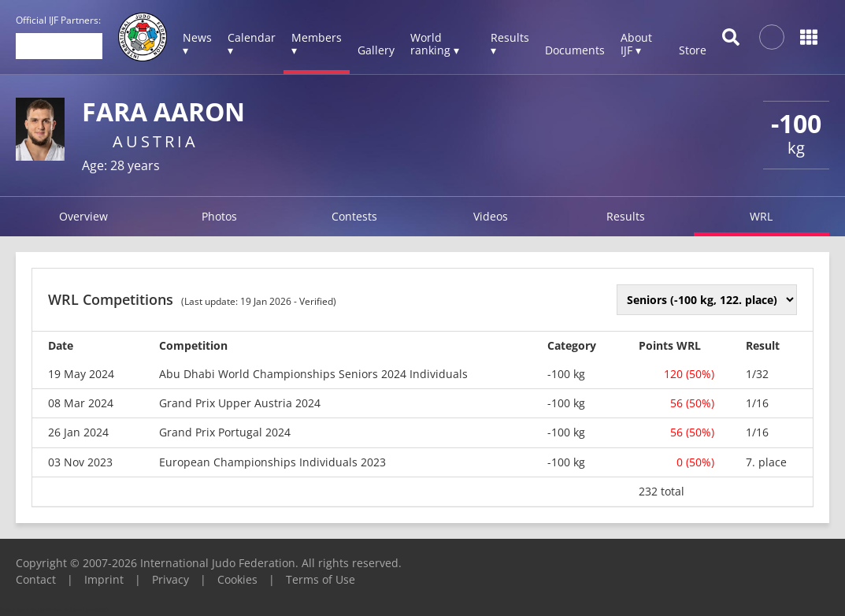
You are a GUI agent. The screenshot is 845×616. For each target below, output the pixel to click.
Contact (36, 579)
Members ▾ (317, 44)
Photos (219, 216)
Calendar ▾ (252, 44)
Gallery (376, 50)
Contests (354, 216)
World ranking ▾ (435, 44)
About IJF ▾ (636, 44)
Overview (83, 216)
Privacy (170, 579)
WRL (761, 216)
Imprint (104, 579)
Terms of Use (321, 579)
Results (626, 216)
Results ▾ (510, 44)
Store (693, 50)
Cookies (237, 579)
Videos (491, 216)
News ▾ (197, 44)
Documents (575, 50)
